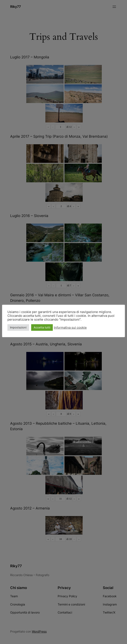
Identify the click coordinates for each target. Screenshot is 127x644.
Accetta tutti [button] (42, 327)
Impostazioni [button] (18, 327)
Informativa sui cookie (70, 328)
